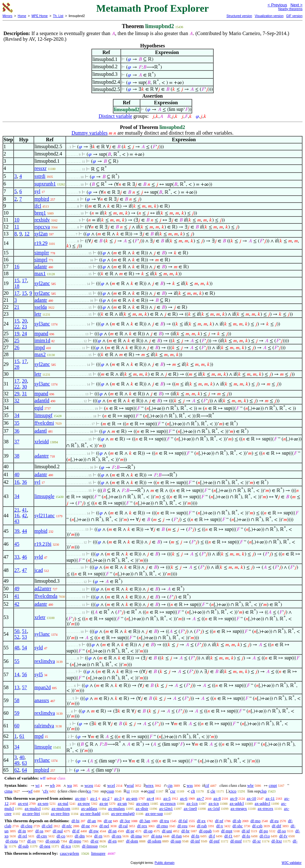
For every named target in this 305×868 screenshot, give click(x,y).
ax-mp (80, 798)
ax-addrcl (262, 803)
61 (22, 736)
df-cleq (26, 826)
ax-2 (106, 798)
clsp (263, 791)
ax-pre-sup (154, 813)
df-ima (136, 836)
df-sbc (238, 826)
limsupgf (43, 415)
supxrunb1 (45, 184)
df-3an (145, 821)
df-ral (123, 826)
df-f (212, 836)
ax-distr (142, 808)
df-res (117, 836)
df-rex (142, 826)
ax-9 (234, 798)
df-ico (66, 846)
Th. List (58, 16)
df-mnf (236, 841)
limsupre (98, 853)
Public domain (165, 863)
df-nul (58, 831)
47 (24, 570)
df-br (186, 831)
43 (17, 521)
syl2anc (42, 283)
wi (37, 785)
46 (24, 557)
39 (17, 531)
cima (8, 791)
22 (17, 327)
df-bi (75, 821)
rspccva (42, 227)
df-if (76, 831)
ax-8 (217, 798)
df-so (282, 831)
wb (52, 785)
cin (170, 785)
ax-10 (252, 798)
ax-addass (89, 808)
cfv (46, 791)
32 (17, 401)
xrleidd (42, 442)
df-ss (39, 831)
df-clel (47, 826)
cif (207, 785)
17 (24, 280)
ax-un (122, 803)
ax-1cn (192, 803)
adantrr (42, 456)
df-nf (219, 821)
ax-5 (167, 798)
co (89, 791)
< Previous (277, 5)
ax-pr (104, 803)
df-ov (32, 841)
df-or (108, 821)
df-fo (246, 836)
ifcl (38, 206)
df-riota (12, 841)
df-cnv (42, 836)
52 (17, 637)
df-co (61, 836)
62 (17, 770)
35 (17, 423)
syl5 (39, 674)
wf (30, 791)
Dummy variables (89, 133)
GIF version (294, 16)
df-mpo (75, 841)
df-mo (255, 821)
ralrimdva (44, 726)
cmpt (273, 785)
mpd (39, 736)
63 (24, 763)
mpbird (42, 199)
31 (24, 394)
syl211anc (45, 516)
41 (24, 510)
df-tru (164, 821)
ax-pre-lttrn (60, 813)
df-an (91, 821)
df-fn (195, 836)
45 (17, 544)
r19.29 (41, 243)
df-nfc (67, 826)
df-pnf (214, 841)
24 (24, 334)
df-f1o (265, 836)
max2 (40, 354)
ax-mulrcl (33, 808)
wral (130, 785)
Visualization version (269, 16)
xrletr (40, 617)
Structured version (239, 16)
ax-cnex (143, 803)
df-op (148, 831)
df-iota (157, 836)
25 (17, 340)
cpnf (151, 791)
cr (128, 791)
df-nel (104, 826)
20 (24, 321)
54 (24, 648)
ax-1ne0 (190, 808)
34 (17, 415)
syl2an (41, 234)
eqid (39, 408)
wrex (149, 785)
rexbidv (42, 220)
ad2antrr (43, 589)
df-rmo (162, 826)
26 (17, 347)
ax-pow (84, 803)
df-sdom (154, 841)
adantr (41, 267)
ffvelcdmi (44, 423)
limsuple (43, 747)
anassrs (42, 700)
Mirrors (7, 16)
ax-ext (23, 803)
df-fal (183, 821)
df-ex (201, 821)
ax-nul (63, 803)
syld (39, 557)
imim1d (42, 340)
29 (17, 394)
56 (24, 674)
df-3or (125, 821)
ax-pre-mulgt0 (123, 813)
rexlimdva (45, 661)
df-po (264, 831)
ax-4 (150, 798)
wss (190, 785)
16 (17, 267)
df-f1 (229, 836)
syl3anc (42, 324)
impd (40, 347)
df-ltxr (277, 841)
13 (17, 687)
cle (213, 791)
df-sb (237, 821)
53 (24, 637)
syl (37, 191)
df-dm (80, 836)
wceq (89, 785)
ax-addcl (237, 803)
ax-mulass (116, 808)
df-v (220, 826)
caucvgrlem (69, 853)
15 (17, 280)
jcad (39, 570)
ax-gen (132, 798)
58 (17, 700)
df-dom (132, 841)
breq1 (40, 213)
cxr (173, 791)
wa (69, 785)
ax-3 (118, 798)
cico (233, 791)
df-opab (205, 831)
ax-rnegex (239, 808)
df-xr (257, 841)
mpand (41, 334)
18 (17, 286)
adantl (41, 431)
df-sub (23, 846)
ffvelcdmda (46, 596)
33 (17, 557)
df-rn (98, 836)
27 (17, 570)
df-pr (130, 831)
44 (24, 531)
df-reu (182, 826)
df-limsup (90, 846)
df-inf (195, 841)
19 (17, 334)
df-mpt (227, 831)
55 (17, 661)
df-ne (85, 826)
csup (110, 791)
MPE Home (40, 16)
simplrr (42, 253)
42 (24, 516)
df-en (112, 841)
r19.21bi (43, 544)
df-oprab (53, 841)
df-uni (167, 831)
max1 (40, 273)
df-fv (283, 836)
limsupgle (44, 496)
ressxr (40, 168)
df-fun (177, 836)
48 (17, 648)
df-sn (112, 831)
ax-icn (214, 803)
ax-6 (184, 798)
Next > (296, 5)
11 (17, 227)
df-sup (176, 841)
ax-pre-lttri (31, 813)
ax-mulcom (61, 808)
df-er (94, 841)
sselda (41, 307)
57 (24, 687)
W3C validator (292, 863)
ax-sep (43, 803)
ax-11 (270, 798)
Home (22, 16)
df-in (22, 831)
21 (17, 307)
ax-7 (200, 798)
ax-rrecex (265, 808)
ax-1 (94, 798)
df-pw (94, 831)
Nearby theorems (290, 9)
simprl (41, 260)
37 (17, 442)
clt (193, 791)
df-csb (257, 826)
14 (17, 674)
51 (24, 631)
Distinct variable (115, 116)
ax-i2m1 (166, 808)
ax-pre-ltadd (90, 813)
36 (17, 431)
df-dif (277, 826)
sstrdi (40, 176)
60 (17, 726)
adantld (42, 401)
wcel (111, 785)
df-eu (274, 821)
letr (38, 314)
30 (24, 387)
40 (17, 474)
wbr (250, 785)
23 (24, 327)
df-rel (23, 836)
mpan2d (43, 687)
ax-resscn (168, 803)
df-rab (202, 826)
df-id (246, 831)
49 (17, 589)
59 (17, 713)
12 (27, 234)
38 (17, 456)
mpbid (41, 531)
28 (17, 367)
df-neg (45, 846)
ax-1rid (214, 808)
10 (17, 220)
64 (24, 770)
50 (17, 631)
